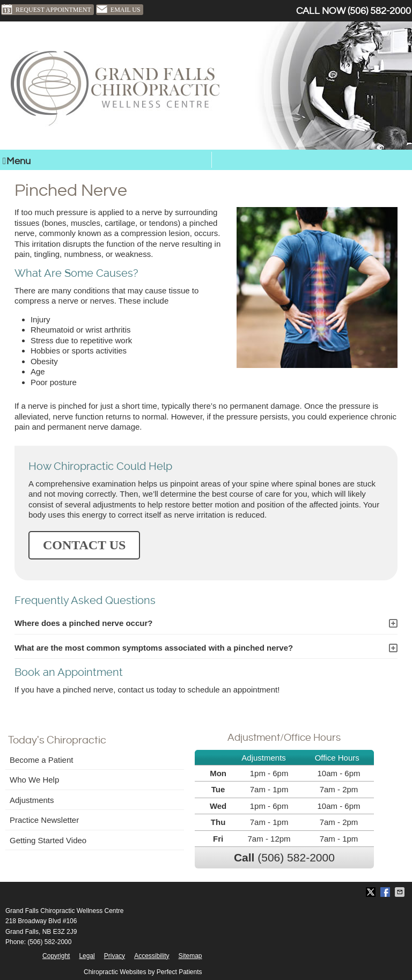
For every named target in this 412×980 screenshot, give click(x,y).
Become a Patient (41, 760)
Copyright (56, 956)
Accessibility (152, 956)
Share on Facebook (386, 892)
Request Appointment (46, 10)
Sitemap (190, 956)
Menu (17, 161)
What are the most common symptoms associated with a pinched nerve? (154, 648)
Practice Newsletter (44, 820)
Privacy (115, 956)
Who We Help (34, 780)
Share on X (372, 892)
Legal (87, 956)
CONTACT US (84, 545)
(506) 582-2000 (379, 11)
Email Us (118, 10)
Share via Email (401, 892)
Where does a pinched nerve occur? (84, 623)
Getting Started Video (48, 840)
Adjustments (32, 800)
